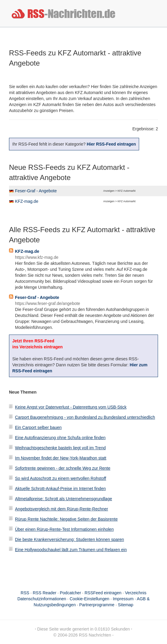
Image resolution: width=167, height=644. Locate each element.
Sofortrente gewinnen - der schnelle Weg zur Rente (63, 468)
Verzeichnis (136, 593)
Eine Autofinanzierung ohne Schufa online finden (60, 438)
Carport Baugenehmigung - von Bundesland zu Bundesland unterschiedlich (85, 417)
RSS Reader (45, 593)
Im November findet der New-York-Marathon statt (61, 458)
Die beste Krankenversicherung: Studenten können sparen (69, 539)
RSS (25, 593)
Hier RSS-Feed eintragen (111, 144)
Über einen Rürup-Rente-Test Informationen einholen (64, 529)
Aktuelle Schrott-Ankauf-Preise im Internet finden (60, 489)
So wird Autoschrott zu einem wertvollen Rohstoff (61, 478)
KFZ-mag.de (27, 201)
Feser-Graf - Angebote (36, 191)
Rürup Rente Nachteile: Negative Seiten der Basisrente (66, 519)
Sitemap (125, 605)
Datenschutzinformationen (42, 599)
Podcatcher (71, 593)
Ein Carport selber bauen (38, 427)
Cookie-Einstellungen (89, 599)
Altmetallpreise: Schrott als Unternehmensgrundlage (64, 499)
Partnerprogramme (97, 605)
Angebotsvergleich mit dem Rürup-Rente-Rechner (61, 509)
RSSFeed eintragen (103, 593)
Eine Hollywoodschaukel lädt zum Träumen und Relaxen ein (71, 550)
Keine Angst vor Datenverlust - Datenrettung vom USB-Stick (71, 407)
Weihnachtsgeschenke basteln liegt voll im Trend (60, 448)
